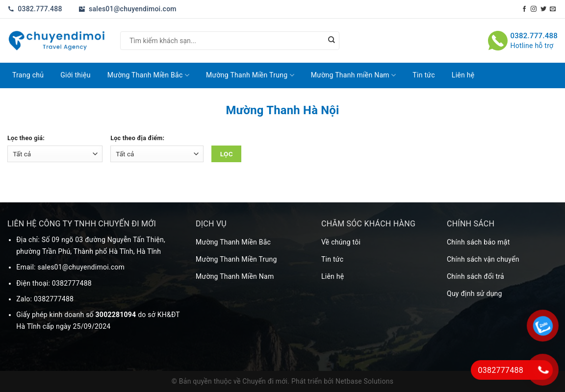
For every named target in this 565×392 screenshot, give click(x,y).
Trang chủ (28, 75)
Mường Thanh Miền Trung (250, 75)
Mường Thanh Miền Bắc (148, 75)
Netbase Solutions (364, 381)
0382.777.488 (35, 9)
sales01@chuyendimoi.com (128, 9)
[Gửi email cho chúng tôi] (553, 9)
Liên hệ (463, 75)
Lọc (227, 154)
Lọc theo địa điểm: (137, 138)
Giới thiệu (75, 75)
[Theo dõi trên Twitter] (543, 9)
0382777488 (72, 283)
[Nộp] (332, 41)
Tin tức (424, 75)
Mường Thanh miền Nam (354, 75)
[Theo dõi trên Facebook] (524, 9)
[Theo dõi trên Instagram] (534, 9)
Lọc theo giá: (26, 138)
